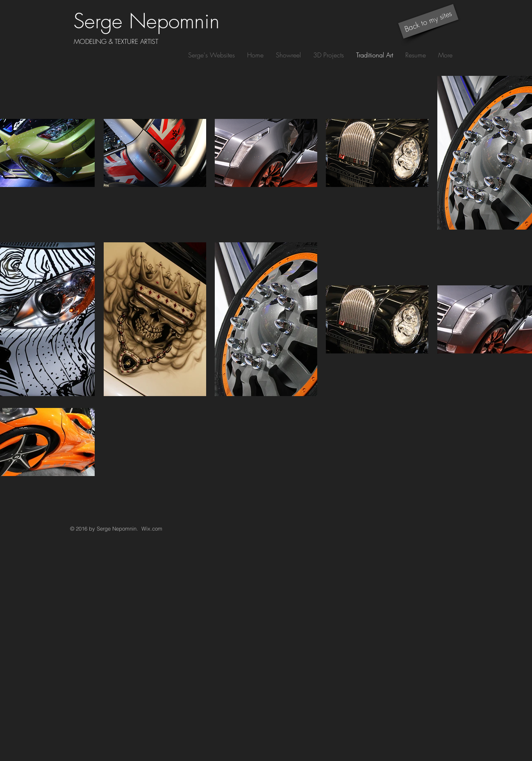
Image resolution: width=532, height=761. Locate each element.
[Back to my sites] (428, 21)
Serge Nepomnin (147, 21)
